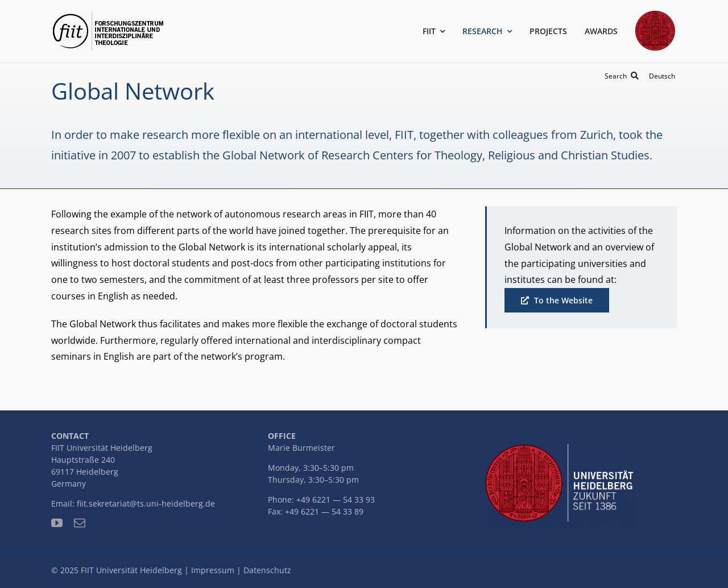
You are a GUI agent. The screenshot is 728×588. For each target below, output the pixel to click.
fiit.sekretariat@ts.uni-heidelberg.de (146, 503)
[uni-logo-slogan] (562, 449)
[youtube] (57, 523)
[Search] (624, 76)
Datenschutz (267, 570)
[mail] (80, 523)
